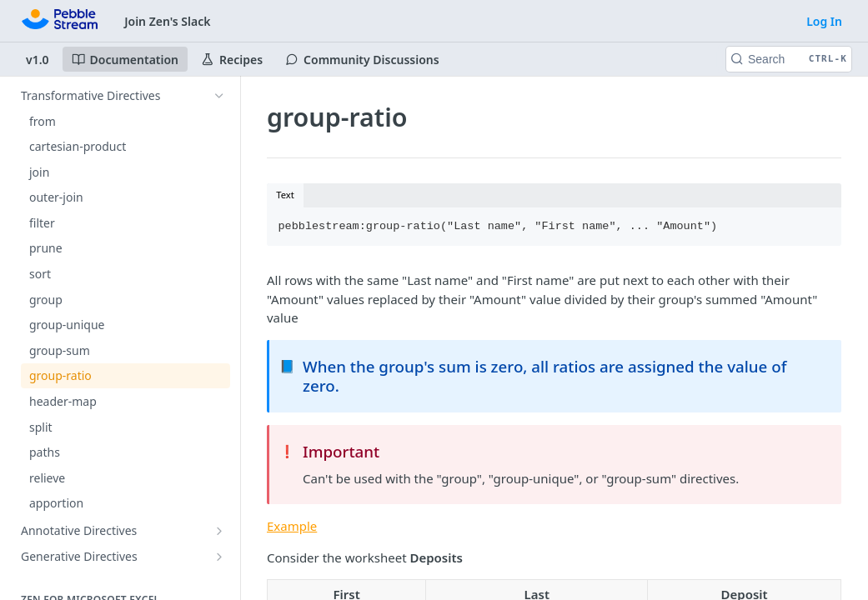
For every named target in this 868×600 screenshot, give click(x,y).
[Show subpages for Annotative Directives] (219, 531)
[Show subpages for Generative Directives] (219, 557)
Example (292, 526)
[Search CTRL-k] (789, 59)
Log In (824, 21)
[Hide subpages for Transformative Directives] (219, 96)
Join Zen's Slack (167, 21)
